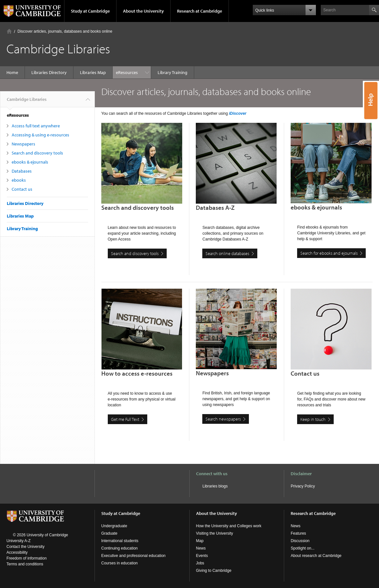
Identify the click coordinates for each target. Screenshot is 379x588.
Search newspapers (223, 419)
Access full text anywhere (36, 126)
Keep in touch (313, 419)
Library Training (134, 72)
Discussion (300, 541)
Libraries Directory (49, 72)
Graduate (109, 533)
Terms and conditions (25, 564)
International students (120, 541)
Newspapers (23, 144)
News (201, 548)
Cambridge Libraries (27, 102)
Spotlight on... (302, 548)
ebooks (19, 180)
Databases (22, 171)
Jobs (200, 563)
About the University (143, 11)
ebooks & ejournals (30, 162)
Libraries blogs (215, 486)
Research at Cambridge (200, 11)
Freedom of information (27, 558)
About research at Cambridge (316, 556)
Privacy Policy (303, 486)
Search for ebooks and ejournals (329, 253)
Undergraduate (114, 526)
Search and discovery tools (37, 153)
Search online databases (227, 253)
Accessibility (17, 552)
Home (9, 31)
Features (298, 533)
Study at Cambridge (90, 11)
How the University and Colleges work (229, 526)
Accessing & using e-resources (40, 135)
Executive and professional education (134, 556)
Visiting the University (215, 533)
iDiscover (238, 113)
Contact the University (25, 547)
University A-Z (19, 541)
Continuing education (120, 548)
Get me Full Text (125, 419)
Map (200, 541)
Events (202, 556)
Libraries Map (93, 72)
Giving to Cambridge (214, 571)
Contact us (22, 189)
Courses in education (120, 563)
